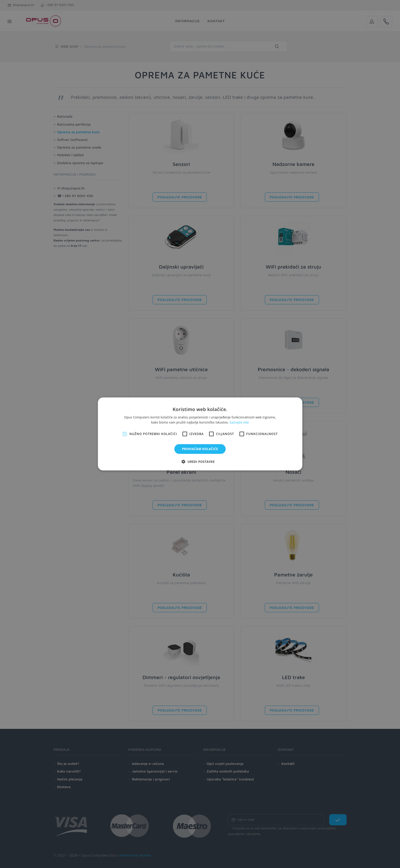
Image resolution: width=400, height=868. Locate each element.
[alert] (200, 434)
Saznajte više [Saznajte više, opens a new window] (239, 422)
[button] (200, 462)
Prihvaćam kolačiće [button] (200, 449)
